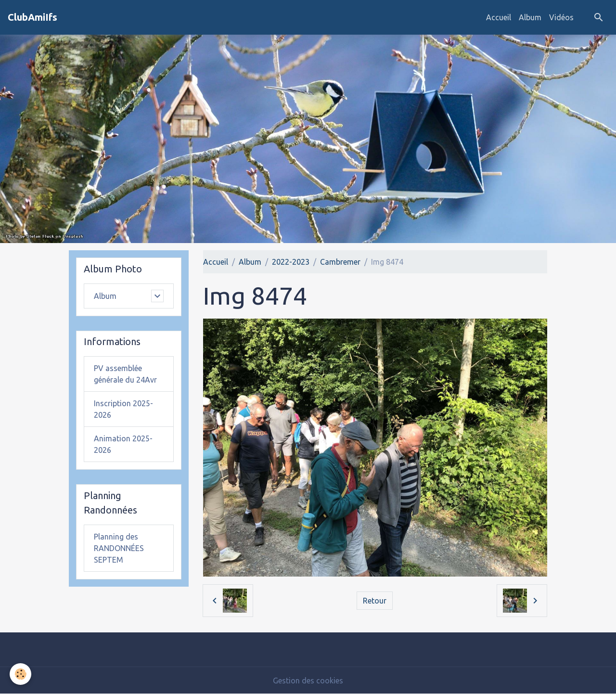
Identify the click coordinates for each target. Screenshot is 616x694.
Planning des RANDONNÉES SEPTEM (119, 548)
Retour (375, 601)
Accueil (499, 17)
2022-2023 (291, 262)
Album (530, 17)
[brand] (32, 17)
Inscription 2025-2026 (123, 409)
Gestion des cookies (308, 681)
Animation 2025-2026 (123, 444)
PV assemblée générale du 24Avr (125, 374)
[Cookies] (20, 674)
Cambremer (340, 262)
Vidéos (561, 17)
